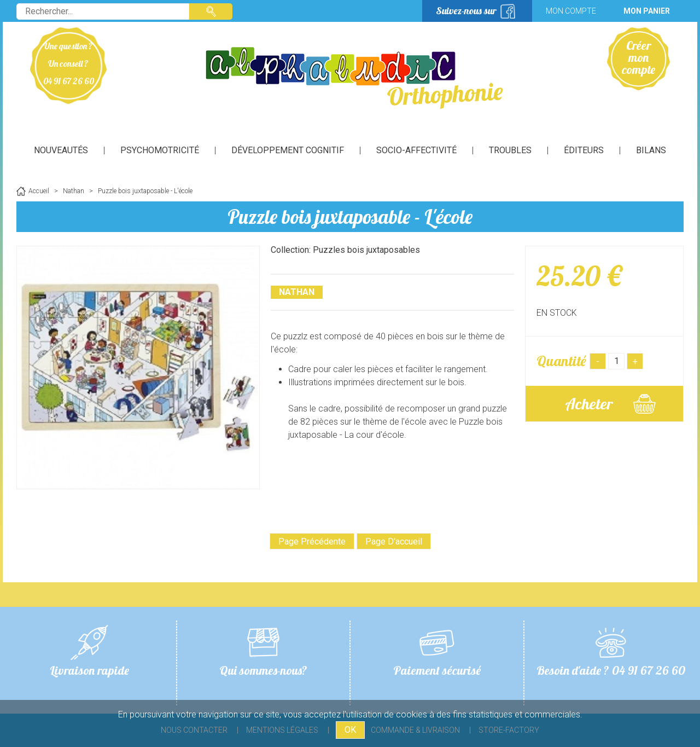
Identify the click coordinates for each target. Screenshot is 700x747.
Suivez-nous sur (466, 11)
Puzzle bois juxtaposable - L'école (350, 216)
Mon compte (571, 11)
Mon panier (647, 11)
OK (350, 730)
